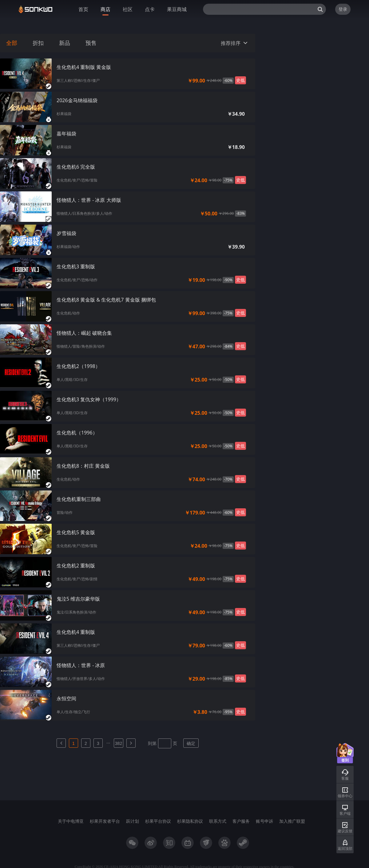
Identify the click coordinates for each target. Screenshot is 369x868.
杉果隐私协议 (190, 821)
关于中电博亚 (71, 821)
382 (119, 743)
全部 (12, 43)
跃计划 (133, 821)
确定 (191, 743)
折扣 (38, 43)
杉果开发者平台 (105, 821)
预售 (91, 43)
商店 (105, 9)
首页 (83, 9)
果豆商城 (177, 9)
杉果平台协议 (158, 821)
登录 (343, 9)
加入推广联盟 (292, 821)
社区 (128, 9)
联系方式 (218, 821)
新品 (65, 43)
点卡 (150, 9)
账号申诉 (264, 821)
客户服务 (241, 821)
